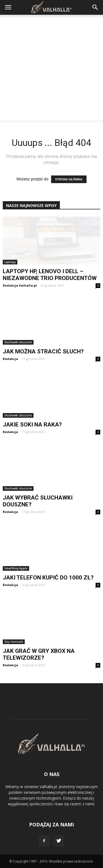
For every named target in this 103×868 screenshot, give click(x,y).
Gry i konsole (14, 642)
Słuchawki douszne (18, 342)
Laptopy (10, 262)
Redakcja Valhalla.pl (20, 285)
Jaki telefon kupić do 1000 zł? (48, 578)
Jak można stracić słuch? (43, 351)
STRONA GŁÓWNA (69, 179)
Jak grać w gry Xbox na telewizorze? (39, 654)
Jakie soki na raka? (32, 425)
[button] (95, 7)
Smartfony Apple (16, 568)
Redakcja (10, 359)
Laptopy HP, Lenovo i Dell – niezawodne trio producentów (50, 275)
